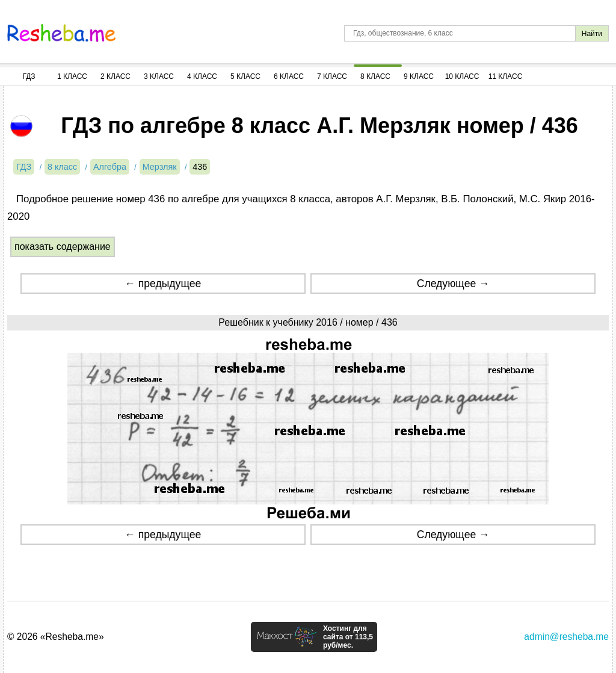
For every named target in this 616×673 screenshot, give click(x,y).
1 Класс (72, 76)
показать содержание (63, 247)
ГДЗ (29, 76)
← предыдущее (163, 284)
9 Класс (419, 76)
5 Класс (245, 76)
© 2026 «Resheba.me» (56, 637)
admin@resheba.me (566, 637)
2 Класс (115, 76)
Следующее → (453, 284)
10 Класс (462, 76)
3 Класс (159, 76)
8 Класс (375, 76)
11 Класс (506, 76)
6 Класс (289, 76)
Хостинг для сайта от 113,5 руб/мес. (348, 637)
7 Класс (332, 76)
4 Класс (202, 76)
